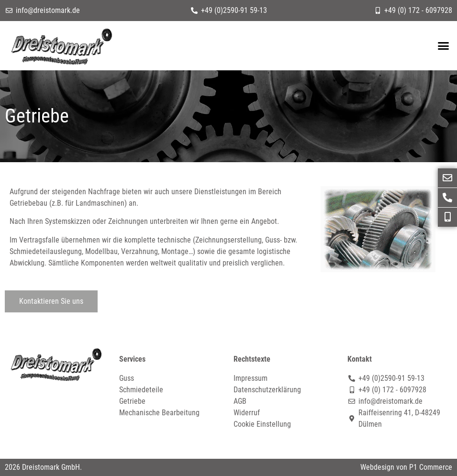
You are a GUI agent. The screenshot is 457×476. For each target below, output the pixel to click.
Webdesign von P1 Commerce (406, 467)
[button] (443, 46)
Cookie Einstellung (262, 424)
